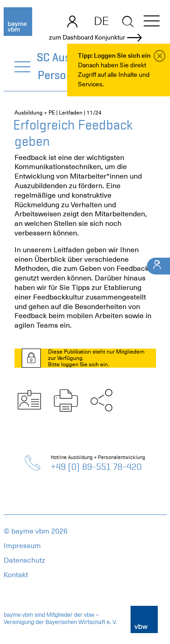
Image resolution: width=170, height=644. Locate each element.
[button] (152, 22)
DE (101, 21)
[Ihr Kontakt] (158, 266)
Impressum (22, 546)
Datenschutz (24, 560)
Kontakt (16, 575)
